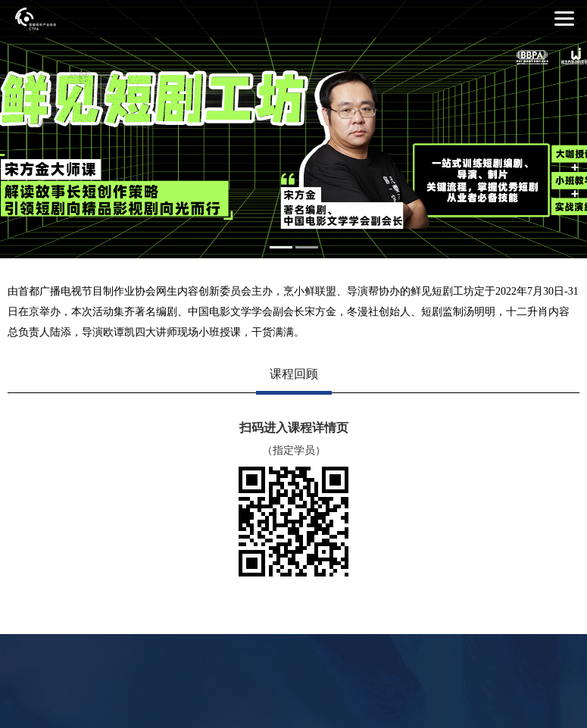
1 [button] (281, 247)
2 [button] (307, 247)
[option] (293, 129)
